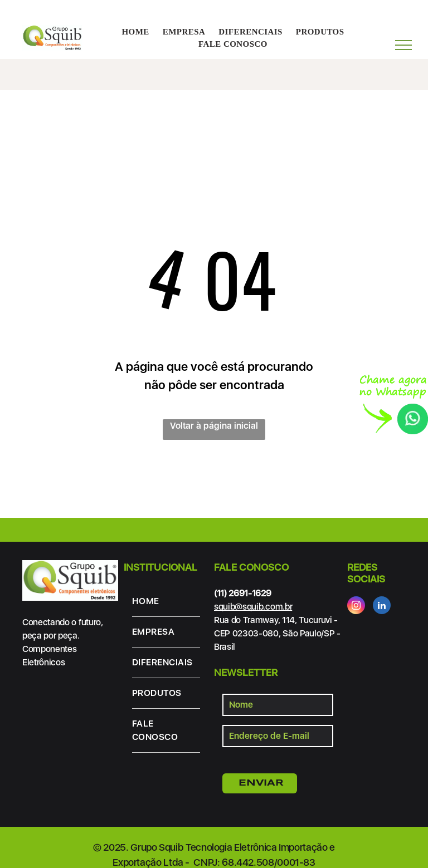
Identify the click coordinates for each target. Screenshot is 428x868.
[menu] (403, 45)
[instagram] (356, 607)
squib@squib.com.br (253, 607)
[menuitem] (135, 32)
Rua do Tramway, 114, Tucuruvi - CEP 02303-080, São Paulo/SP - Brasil (277, 633)
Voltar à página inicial (214, 426)
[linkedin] (382, 607)
